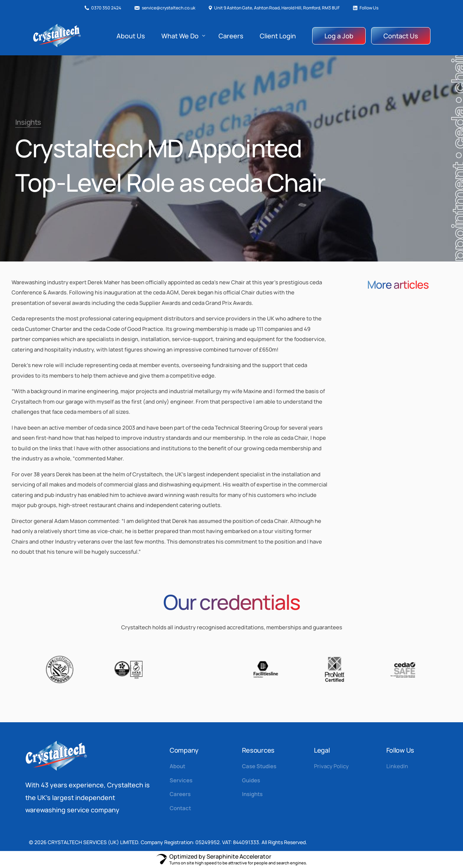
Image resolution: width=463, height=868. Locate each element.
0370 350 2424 (106, 8)
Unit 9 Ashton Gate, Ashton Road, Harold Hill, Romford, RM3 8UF (277, 8)
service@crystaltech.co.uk (169, 8)
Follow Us (369, 8)
